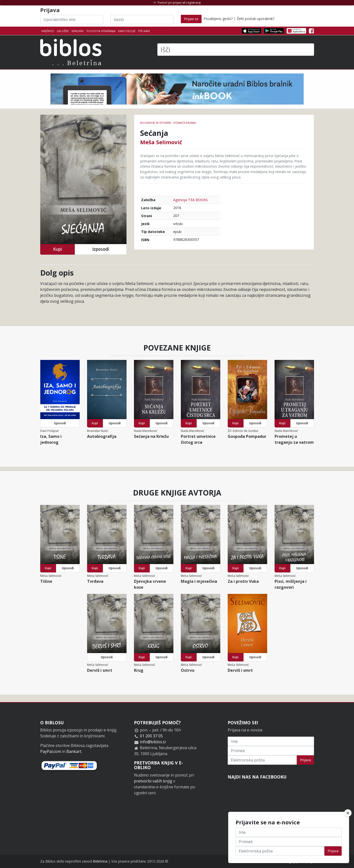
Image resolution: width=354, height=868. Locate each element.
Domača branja (185, 123)
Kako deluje (127, 31)
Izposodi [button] (101, 249)
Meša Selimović (161, 142)
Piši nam (144, 31)
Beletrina (100, 861)
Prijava (305, 760)
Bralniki (78, 31)
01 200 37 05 (151, 736)
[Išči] (236, 50)
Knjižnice (48, 31)
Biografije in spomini (156, 123)
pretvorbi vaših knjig (153, 781)
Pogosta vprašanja (101, 31)
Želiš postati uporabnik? (256, 19)
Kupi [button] (57, 249)
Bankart (74, 751)
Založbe (63, 31)
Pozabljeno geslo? (218, 19)
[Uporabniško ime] (72, 19)
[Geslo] (142, 19)
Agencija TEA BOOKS (190, 200)
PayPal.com (51, 751)
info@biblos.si (153, 742)
